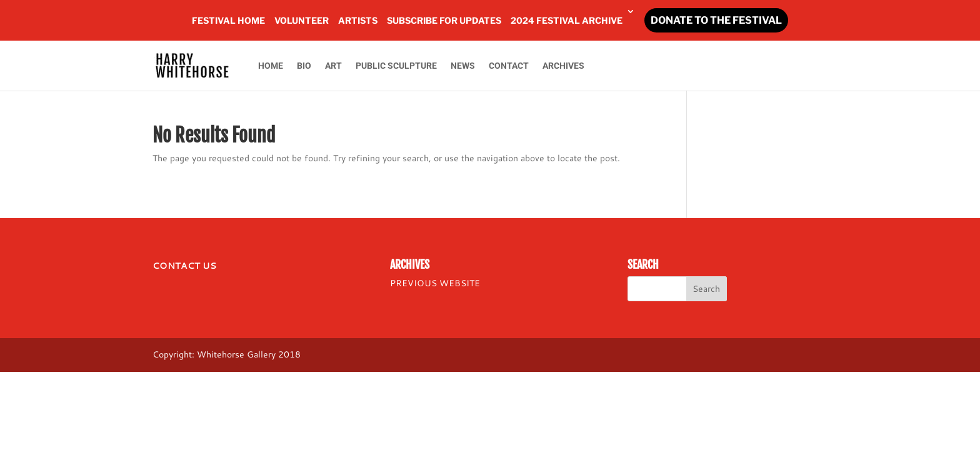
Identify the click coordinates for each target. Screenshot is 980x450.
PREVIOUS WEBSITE (435, 283)
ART (333, 66)
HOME (271, 66)
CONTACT (509, 66)
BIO (304, 66)
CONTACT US (184, 266)
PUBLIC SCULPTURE (396, 66)
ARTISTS (358, 20)
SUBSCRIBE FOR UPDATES (444, 20)
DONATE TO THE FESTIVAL (716, 20)
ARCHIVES (563, 66)
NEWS (463, 66)
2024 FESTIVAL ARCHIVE (567, 20)
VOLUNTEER (302, 20)
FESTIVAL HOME (228, 20)
